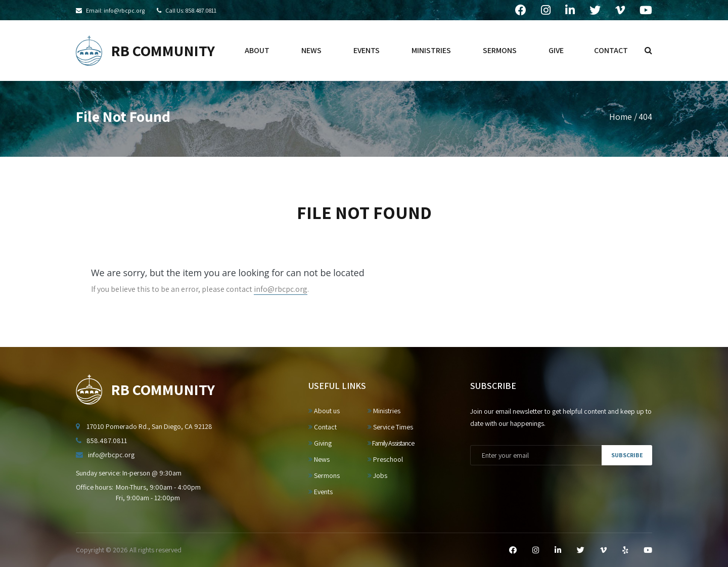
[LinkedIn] (558, 550)
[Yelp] (625, 550)
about (257, 50)
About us (324, 411)
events (367, 50)
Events (321, 492)
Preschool (385, 459)
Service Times (390, 427)
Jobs (377, 475)
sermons (500, 50)
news (311, 50)
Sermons (324, 475)
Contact (323, 427)
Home (621, 117)
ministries (431, 50)
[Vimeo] (603, 550)
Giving (320, 443)
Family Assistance (391, 443)
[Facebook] (513, 550)
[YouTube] (648, 550)
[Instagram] (536, 550)
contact (611, 50)
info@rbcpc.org (281, 289)
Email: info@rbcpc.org (115, 10)
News (319, 459)
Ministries (384, 411)
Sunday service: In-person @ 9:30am (129, 473)
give (556, 50)
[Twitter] (581, 550)
